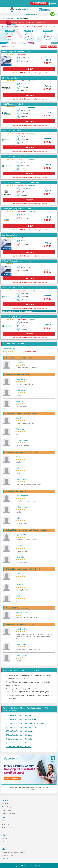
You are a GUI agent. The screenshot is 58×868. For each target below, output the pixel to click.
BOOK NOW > (29, 69)
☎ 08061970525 (39, 3)
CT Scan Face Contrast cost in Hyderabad (21, 727)
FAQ (3, 821)
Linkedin (5, 845)
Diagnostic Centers (8, 856)
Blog (3, 828)
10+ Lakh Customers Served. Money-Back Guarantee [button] (29, 22)
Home (2, 18)
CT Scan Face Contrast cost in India (19, 747)
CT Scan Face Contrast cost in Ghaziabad (21, 719)
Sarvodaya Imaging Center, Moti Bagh (16, 209)
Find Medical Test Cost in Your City (13, 852)
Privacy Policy (6, 810)
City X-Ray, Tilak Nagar (10, 78)
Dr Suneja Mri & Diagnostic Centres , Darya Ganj (20, 183)
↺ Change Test (53, 47)
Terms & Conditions (8, 814)
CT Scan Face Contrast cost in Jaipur (19, 735)
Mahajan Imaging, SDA (11, 156)
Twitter (4, 842)
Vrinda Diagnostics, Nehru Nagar (14, 104)
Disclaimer (5, 824)
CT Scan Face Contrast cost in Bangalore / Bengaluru (25, 723)
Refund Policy (6, 807)
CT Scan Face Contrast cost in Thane (19, 743)
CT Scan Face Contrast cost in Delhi (19, 715)
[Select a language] (53, 3)
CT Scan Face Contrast (17, 18)
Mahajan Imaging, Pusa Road (13, 287)
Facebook (5, 838)
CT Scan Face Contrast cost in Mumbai (20, 731)
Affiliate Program (7, 859)
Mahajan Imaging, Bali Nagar (13, 317)
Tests (7, 18)
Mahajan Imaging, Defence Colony (15, 130)
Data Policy (6, 804)
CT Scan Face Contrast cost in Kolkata (20, 739)
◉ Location (44, 47)
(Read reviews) (32, 81)
